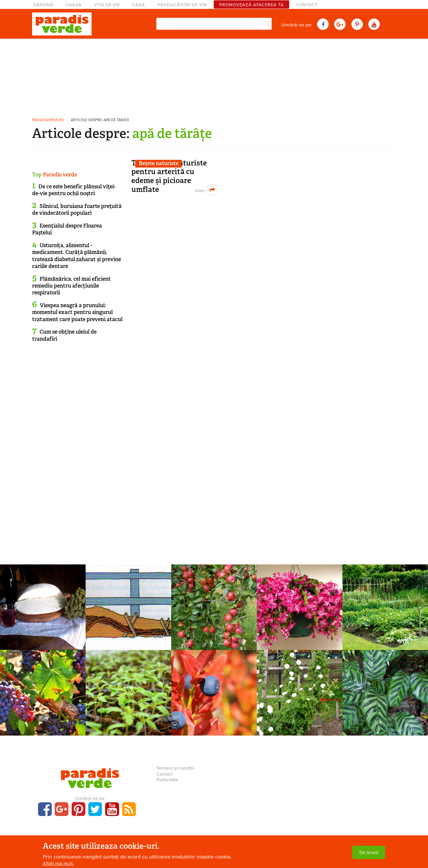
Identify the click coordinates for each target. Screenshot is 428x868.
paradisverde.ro (48, 120)
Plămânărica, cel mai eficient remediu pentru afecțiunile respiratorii (71, 286)
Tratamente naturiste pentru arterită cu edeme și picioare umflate (169, 176)
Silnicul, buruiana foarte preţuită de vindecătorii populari (77, 210)
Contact (307, 5)
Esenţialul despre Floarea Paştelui (67, 229)
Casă (139, 5)
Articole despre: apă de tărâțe (100, 120)
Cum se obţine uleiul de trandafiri (64, 335)
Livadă (74, 5)
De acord (369, 853)
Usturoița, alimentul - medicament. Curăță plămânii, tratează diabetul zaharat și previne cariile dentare (77, 256)
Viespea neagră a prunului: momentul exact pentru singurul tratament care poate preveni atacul (77, 312)
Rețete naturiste (159, 163)
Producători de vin (182, 5)
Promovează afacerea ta (252, 5)
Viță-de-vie (107, 5)
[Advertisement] (214, 76)
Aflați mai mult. (58, 864)
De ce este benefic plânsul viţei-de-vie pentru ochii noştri (74, 190)
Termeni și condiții (175, 768)
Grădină (43, 5)
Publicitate (167, 780)
